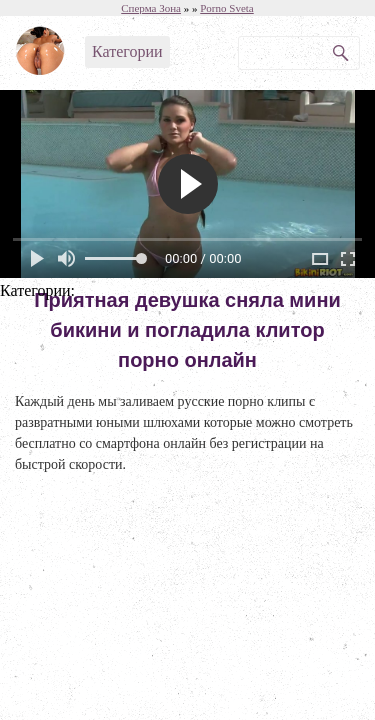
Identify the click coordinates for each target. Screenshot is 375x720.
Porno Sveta (226, 8)
